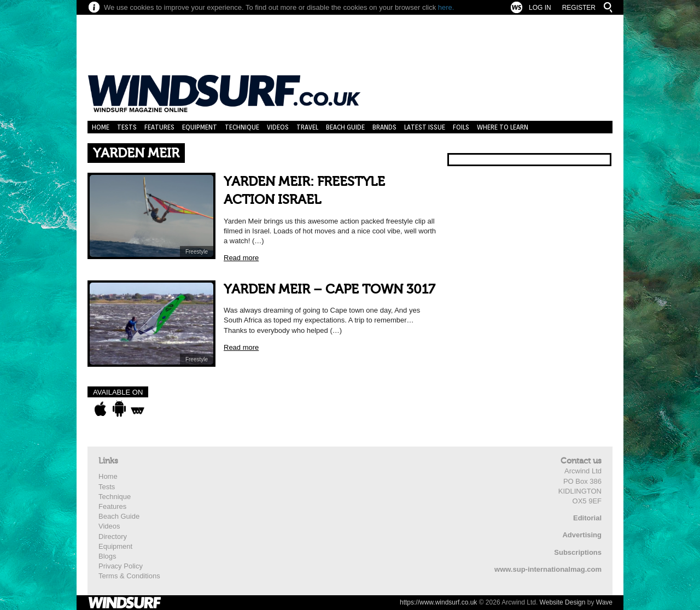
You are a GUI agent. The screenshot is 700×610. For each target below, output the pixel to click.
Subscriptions (578, 552)
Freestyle (197, 252)
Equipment (200, 127)
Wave (604, 602)
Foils (461, 127)
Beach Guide (345, 127)
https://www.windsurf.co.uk (438, 602)
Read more (241, 258)
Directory (113, 536)
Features (159, 127)
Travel (307, 127)
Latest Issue (425, 127)
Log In (540, 8)
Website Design (563, 602)
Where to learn (503, 127)
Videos (278, 127)
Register (579, 8)
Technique (242, 127)
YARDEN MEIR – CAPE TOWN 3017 (329, 289)
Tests (127, 127)
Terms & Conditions (129, 576)
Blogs (107, 556)
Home (101, 127)
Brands (384, 127)
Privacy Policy (121, 566)
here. (446, 7)
